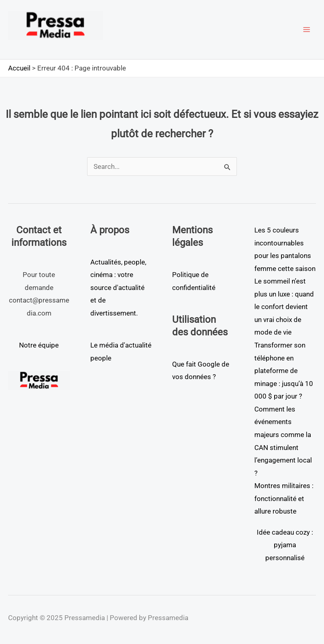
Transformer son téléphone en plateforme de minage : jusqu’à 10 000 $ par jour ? (284, 371)
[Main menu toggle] (307, 30)
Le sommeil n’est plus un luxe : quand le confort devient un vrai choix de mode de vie (284, 307)
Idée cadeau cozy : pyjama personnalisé (285, 545)
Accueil (19, 68)
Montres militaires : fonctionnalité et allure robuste (284, 498)
